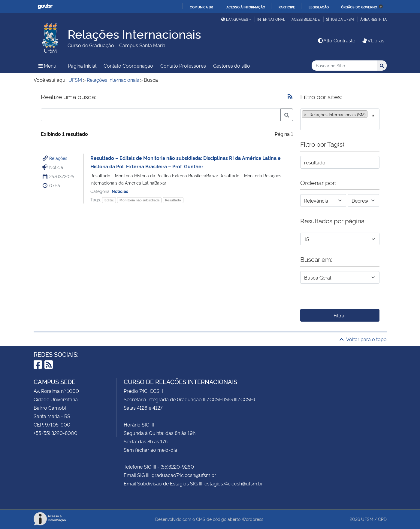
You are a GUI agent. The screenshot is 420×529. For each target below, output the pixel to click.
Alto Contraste (336, 40)
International (271, 19)
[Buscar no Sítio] (344, 66)
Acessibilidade (306, 19)
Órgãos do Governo (359, 7)
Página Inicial (82, 66)
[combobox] (340, 119)
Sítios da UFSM (340, 19)
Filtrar (340, 315)
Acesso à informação (246, 7)
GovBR (45, 6)
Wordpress (252, 519)
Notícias (120, 191)
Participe (287, 7)
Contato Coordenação (128, 66)
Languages (235, 19)
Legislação (319, 7)
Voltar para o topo (363, 339)
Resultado (173, 200)
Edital (109, 200)
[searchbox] (304, 124)
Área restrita (373, 19)
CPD (382, 519)
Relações (58, 158)
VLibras (373, 40)
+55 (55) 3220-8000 (56, 433)
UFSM (367, 519)
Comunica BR (201, 7)
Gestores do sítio (232, 66)
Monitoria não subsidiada (139, 200)
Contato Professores (183, 66)
